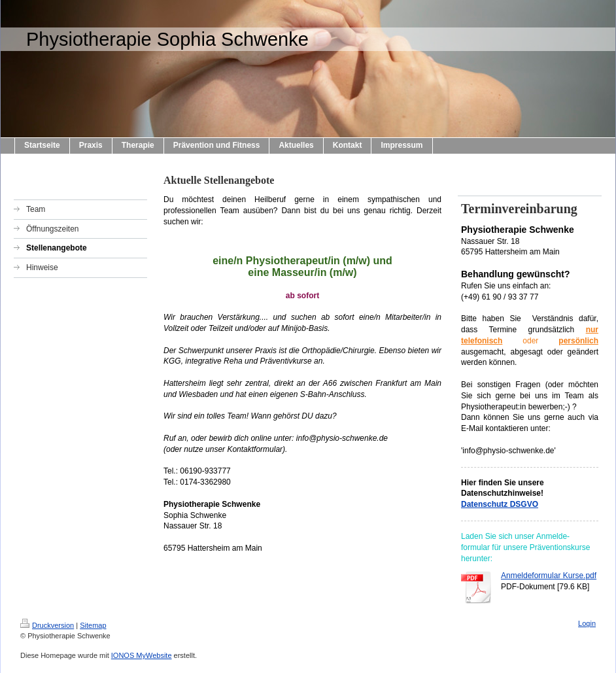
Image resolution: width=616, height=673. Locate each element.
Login (587, 623)
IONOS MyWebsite (142, 655)
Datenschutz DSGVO (500, 504)
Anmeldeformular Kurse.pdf (549, 576)
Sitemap (93, 625)
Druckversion (47, 625)
